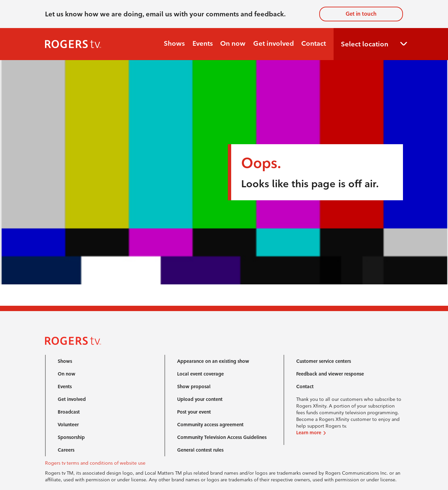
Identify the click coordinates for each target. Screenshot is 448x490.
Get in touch (361, 14)
